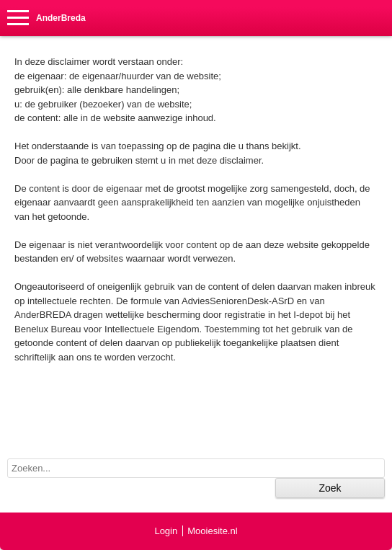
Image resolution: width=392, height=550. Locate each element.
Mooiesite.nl (212, 531)
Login (166, 531)
